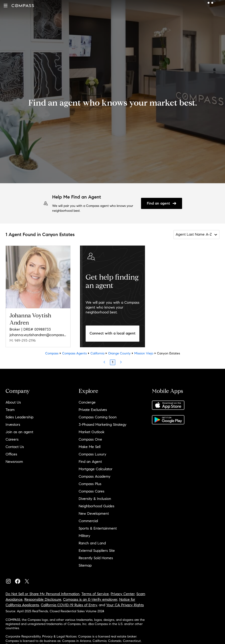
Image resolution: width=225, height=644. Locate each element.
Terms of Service (95, 594)
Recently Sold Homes (96, 558)
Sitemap (85, 565)
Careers (12, 439)
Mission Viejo (144, 353)
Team (10, 410)
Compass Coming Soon (98, 417)
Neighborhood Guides (96, 506)
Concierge (87, 402)
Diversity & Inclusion (95, 499)
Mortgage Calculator (96, 469)
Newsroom (14, 462)
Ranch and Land (92, 543)
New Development (94, 513)
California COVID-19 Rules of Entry (69, 605)
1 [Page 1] (113, 362)
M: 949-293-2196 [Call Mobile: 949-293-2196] (23, 340)
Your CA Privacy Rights (125, 605)
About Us (13, 402)
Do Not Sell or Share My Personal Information (43, 594)
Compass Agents (74, 353)
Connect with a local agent (112, 333)
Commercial (88, 521)
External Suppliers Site (97, 551)
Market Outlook (92, 432)
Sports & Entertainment (98, 528)
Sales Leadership (19, 417)
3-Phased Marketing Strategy (103, 425)
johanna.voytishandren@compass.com (38, 335)
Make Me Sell (90, 447)
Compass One (90, 439)
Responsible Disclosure (43, 599)
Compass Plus (90, 484)
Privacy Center (123, 594)
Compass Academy (95, 476)
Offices (11, 454)
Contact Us (15, 447)
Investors (13, 425)
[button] (6, 6)
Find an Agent (90, 462)
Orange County (119, 353)
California (97, 353)
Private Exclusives (93, 410)
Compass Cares (92, 491)
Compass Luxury (92, 454)
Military (84, 536)
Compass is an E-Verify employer (90, 599)
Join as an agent (19, 432)
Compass (52, 353)
